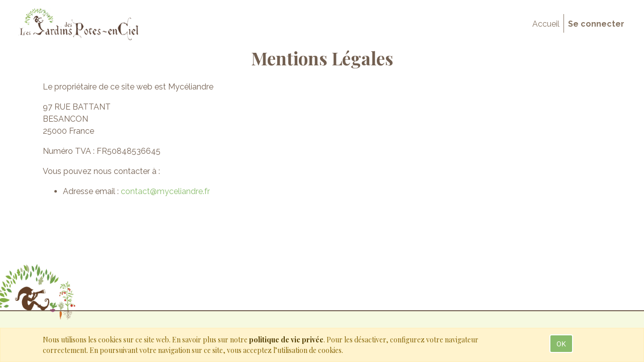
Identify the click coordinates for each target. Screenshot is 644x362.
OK (561, 344)
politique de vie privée (286, 340)
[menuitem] (546, 24)
